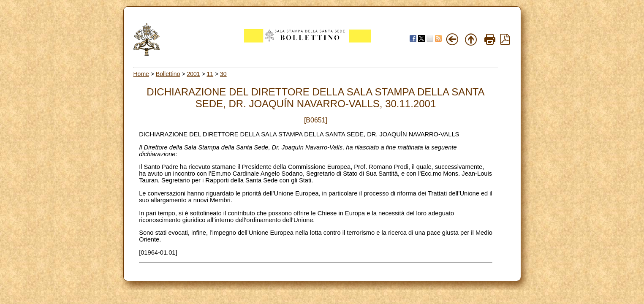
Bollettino (168, 74)
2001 (193, 74)
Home (141, 74)
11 (210, 74)
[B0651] (316, 120)
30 (223, 74)
